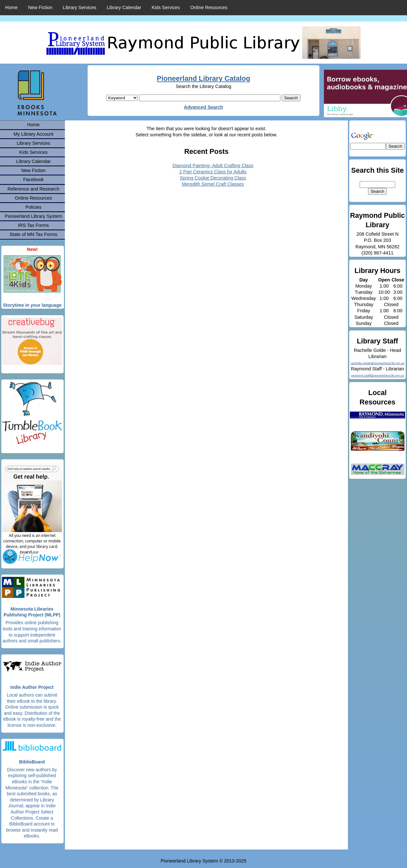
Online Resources (209, 7)
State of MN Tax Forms (34, 234)
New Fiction (40, 7)
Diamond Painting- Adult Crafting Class (213, 166)
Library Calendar (124, 7)
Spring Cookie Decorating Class (213, 178)
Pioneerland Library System (34, 216)
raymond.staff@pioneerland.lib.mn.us (377, 375)
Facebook (33, 180)
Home (11, 7)
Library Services (80, 7)
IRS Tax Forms (34, 225)
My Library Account (33, 134)
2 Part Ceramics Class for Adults (213, 172)
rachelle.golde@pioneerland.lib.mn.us (377, 363)
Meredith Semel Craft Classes (213, 184)
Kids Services (166, 7)
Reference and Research (33, 189)
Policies (33, 207)
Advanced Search (204, 107)
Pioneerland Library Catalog (203, 78)
